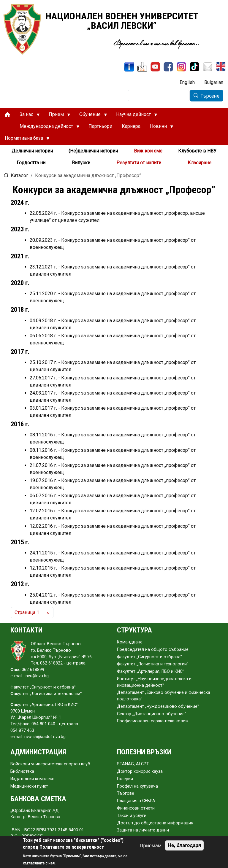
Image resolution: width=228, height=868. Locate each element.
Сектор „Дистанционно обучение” (152, 714)
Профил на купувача (137, 786)
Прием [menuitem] (57, 116)
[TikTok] (194, 67)
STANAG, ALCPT (133, 764)
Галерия (125, 779)
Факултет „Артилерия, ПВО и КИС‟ (151, 671)
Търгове (126, 793)
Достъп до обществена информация (155, 823)
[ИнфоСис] (129, 67)
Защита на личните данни (143, 830)
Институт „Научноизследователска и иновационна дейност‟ (154, 682)
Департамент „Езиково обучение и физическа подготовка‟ (164, 696)
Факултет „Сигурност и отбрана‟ (149, 657)
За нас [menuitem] (27, 116)
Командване (130, 642)
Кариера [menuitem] (131, 126)
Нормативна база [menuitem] (25, 140)
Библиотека (22, 771)
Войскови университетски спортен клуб (50, 764)
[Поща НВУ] (208, 67)
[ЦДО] (142, 67)
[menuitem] (7, 115)
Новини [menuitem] (159, 128)
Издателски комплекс (32, 779)
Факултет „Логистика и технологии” (153, 664)
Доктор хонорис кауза (140, 771)
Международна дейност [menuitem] (47, 128)
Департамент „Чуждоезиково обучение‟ (158, 706)
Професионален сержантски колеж (153, 721)
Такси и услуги (132, 816)
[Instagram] (181, 67)
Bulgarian (214, 82)
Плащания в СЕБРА (136, 801)
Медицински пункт (29, 786)
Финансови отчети (136, 808)
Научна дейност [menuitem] (134, 116)
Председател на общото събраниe (153, 650)
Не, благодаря (184, 845)
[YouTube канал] (155, 67)
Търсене (210, 96)
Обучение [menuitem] (91, 116)
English (187, 82)
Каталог (19, 175)
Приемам (151, 845)
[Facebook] (168, 67)
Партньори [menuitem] (100, 126)
